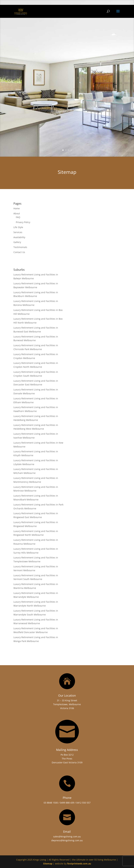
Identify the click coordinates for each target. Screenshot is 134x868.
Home (17, 208)
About (17, 213)
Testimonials (20, 247)
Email (67, 832)
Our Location (67, 695)
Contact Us (19, 252)
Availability (19, 237)
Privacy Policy (23, 222)
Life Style (18, 227)
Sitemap (48, 864)
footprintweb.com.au (79, 864)
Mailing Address (67, 750)
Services (18, 232)
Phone (67, 798)
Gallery (17, 242)
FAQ (18, 217)
